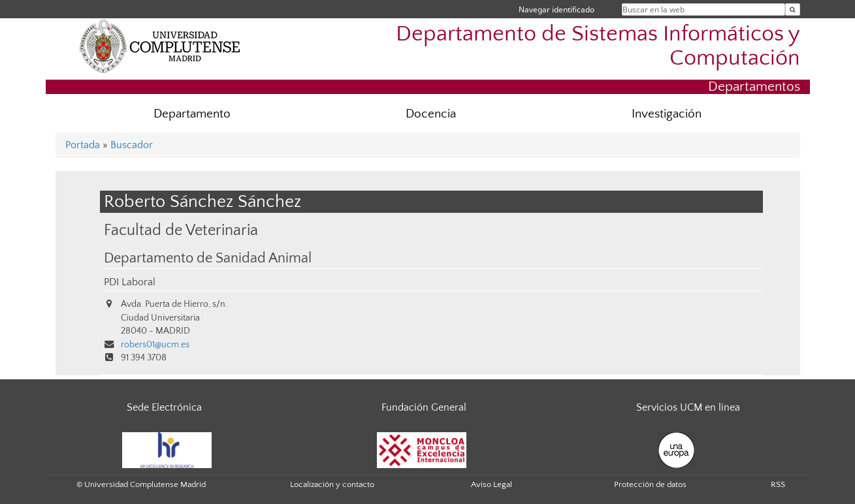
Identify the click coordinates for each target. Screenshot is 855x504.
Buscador (132, 145)
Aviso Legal (492, 484)
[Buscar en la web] (793, 9)
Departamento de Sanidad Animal (208, 259)
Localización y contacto (332, 484)
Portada (83, 145)
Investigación (667, 114)
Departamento (192, 114)
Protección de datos (650, 484)
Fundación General (424, 407)
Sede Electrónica (164, 407)
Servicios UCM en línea (688, 407)
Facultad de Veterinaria (181, 230)
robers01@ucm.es (155, 345)
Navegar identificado (557, 9)
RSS (778, 484)
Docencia (431, 114)
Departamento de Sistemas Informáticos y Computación (598, 46)
